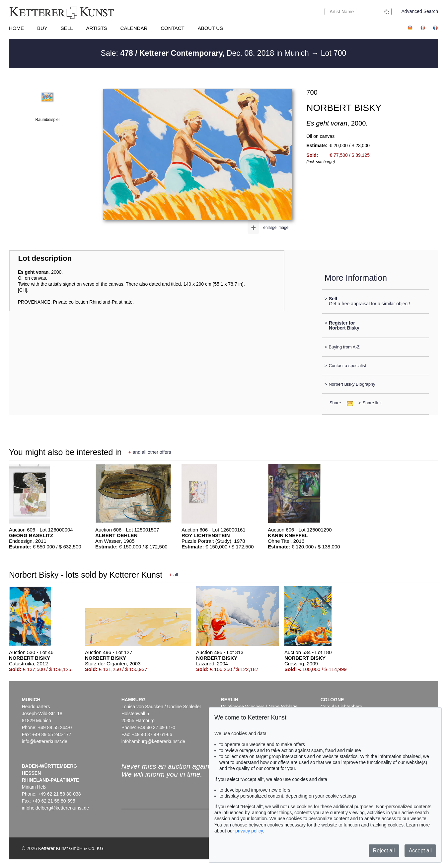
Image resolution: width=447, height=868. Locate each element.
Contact (172, 28)
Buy (42, 28)
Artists (96, 28)
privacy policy (249, 831)
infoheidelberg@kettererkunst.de (56, 808)
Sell (67, 28)
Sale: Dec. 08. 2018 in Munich (206, 53)
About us (210, 28)
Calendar (134, 28)
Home (16, 28)
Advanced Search (420, 11)
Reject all (384, 851)
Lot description (45, 258)
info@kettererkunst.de (45, 741)
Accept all (420, 851)
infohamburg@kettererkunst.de (153, 741)
